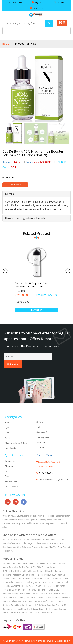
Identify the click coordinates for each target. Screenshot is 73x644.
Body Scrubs (11, 442)
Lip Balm (41, 442)
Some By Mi (61, 600)
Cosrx (34, 573)
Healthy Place (27, 581)
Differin (40, 573)
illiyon (5, 584)
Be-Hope (46, 562)
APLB (25, 558)
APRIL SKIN (34, 558)
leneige (23, 592)
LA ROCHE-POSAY (11, 592)
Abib (14, 558)
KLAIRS (50, 588)
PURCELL (53, 596)
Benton (40, 566)
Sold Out (15, 185)
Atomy (62, 558)
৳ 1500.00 (8, 178)
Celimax (61, 569)
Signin (36, 3)
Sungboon (7, 603)
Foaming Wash (44, 432)
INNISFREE (36, 584)
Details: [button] (10, 194)
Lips (7, 427)
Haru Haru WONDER (12, 581)
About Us (9, 461)
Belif (24, 566)
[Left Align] (49, 23)
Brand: (40, 162)
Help (7, 466)
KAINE (42, 588)
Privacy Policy (12, 481)
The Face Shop (19, 603)
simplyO (32, 600)
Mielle (51, 592)
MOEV (5, 596)
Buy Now (37, 310)
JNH (21, 588)
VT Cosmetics (31, 607)
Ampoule (41, 437)
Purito (61, 596)
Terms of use (11, 476)
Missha (58, 592)
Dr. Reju (65, 573)
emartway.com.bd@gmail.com (51, 477)
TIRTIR (47, 603)
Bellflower (31, 566)
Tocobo (55, 603)
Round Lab (16, 600)
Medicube (43, 592)
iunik (51, 584)
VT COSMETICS (45, 607)
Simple (25, 600)
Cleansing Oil (43, 427)
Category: (13, 162)
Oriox (30, 596)
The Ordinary (32, 603)
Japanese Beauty (10, 588)
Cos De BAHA (24, 573)
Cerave (6, 573)
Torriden (63, 603)
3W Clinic (7, 558)
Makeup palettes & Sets (16, 437)
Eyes (7, 422)
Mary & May (32, 592)
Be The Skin (24, 562)
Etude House (41, 577)
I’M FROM (61, 581)
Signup (59, 3)
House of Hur (49, 581)
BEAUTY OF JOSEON (12, 566)
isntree (44, 584)
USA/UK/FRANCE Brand (13, 607)
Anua (19, 558)
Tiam (41, 603)
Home (6, 44)
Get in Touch (47, 450)
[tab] (36, 194)
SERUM (40, 417)
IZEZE (56, 584)
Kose (56, 588)
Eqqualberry (29, 577)
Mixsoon (66, 592)
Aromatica (53, 558)
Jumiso (35, 588)
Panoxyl (37, 596)
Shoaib (36, 639)
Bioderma (59, 566)
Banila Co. (14, 562)
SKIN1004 (41, 600)
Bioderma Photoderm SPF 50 (16, 569)
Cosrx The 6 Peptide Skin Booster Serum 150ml (32, 285)
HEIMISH (38, 581)
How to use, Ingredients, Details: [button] (25, 218)
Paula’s (45, 596)
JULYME (27, 588)
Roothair (6, 600)
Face (7, 417)
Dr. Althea (56, 573)
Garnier (57, 577)
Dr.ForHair (18, 577)
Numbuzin (22, 596)
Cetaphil (13, 573)
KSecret (63, 588)
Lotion (39, 422)
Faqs (7, 471)
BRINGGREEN (51, 569)
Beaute (54, 562)
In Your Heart (24, 584)
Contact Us (36, 8)
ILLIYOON (13, 584)
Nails (7, 432)
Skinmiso (51, 600)
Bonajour (33, 569)
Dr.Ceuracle (8, 577)
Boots (41, 569)
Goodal (65, 577)
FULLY (50, 577)
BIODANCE (49, 566)
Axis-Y (5, 562)
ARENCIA (44, 558)
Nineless (13, 596)
